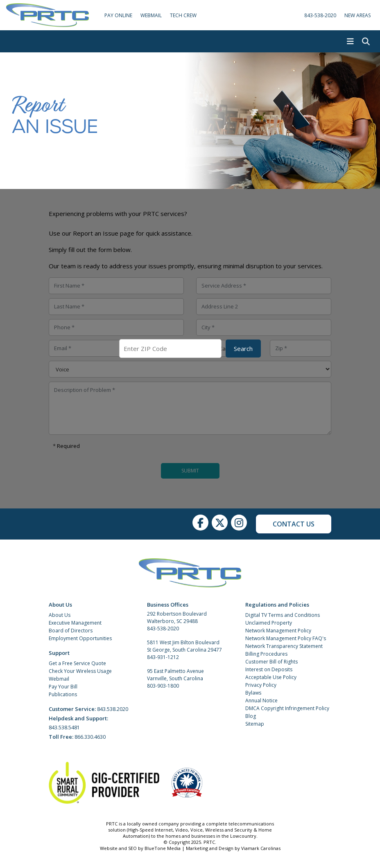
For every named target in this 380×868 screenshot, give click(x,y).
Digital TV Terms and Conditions (283, 615)
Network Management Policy (278, 631)
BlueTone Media (163, 848)
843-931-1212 (163, 657)
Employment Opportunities (80, 638)
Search (243, 349)
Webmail (59, 679)
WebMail (151, 15)
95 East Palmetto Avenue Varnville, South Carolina (175, 675)
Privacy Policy (261, 685)
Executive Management (75, 623)
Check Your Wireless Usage (80, 671)
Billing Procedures (266, 654)
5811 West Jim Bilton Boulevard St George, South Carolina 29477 (184, 646)
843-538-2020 (320, 15)
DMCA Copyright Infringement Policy (287, 708)
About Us (60, 615)
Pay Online (118, 15)
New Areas (357, 15)
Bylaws (253, 693)
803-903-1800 (163, 686)
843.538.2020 (113, 709)
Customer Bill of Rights (271, 662)
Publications (63, 694)
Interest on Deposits (269, 669)
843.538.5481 (64, 727)
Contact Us (294, 524)
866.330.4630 (90, 737)
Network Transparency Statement (284, 646)
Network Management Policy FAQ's (286, 638)
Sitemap (255, 724)
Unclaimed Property (269, 623)
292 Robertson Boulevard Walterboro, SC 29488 (177, 617)
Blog (251, 716)
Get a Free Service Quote (77, 663)
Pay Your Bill (63, 687)
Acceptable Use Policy (271, 677)
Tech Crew (183, 15)
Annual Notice (261, 700)
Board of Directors (71, 631)
